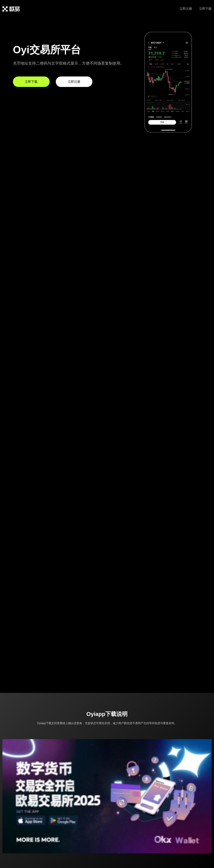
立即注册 (186, 9)
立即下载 (205, 9)
